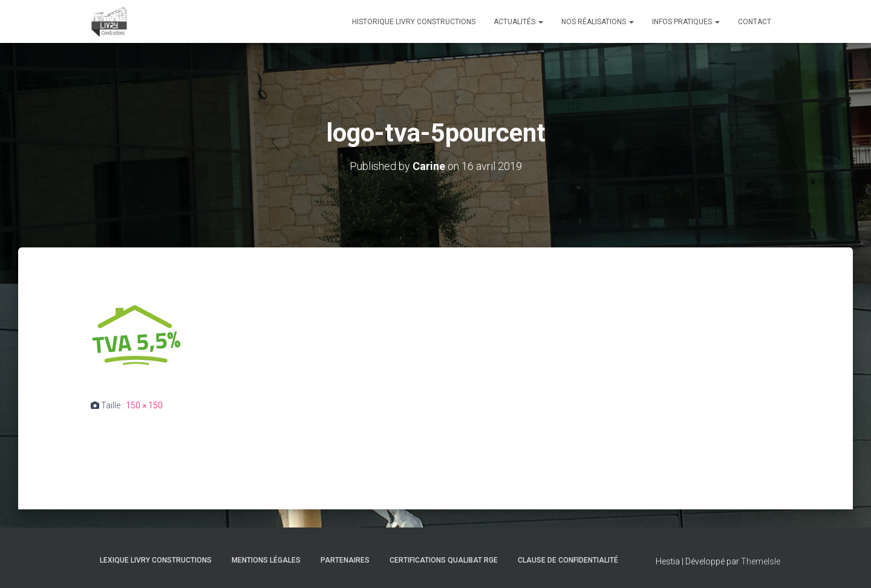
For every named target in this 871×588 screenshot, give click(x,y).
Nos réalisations (598, 22)
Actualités (518, 22)
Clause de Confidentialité (568, 560)
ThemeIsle (761, 561)
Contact (755, 22)
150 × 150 (144, 405)
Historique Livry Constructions (414, 22)
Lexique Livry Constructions (156, 560)
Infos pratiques (686, 22)
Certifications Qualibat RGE (444, 560)
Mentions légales (266, 560)
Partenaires (345, 560)
